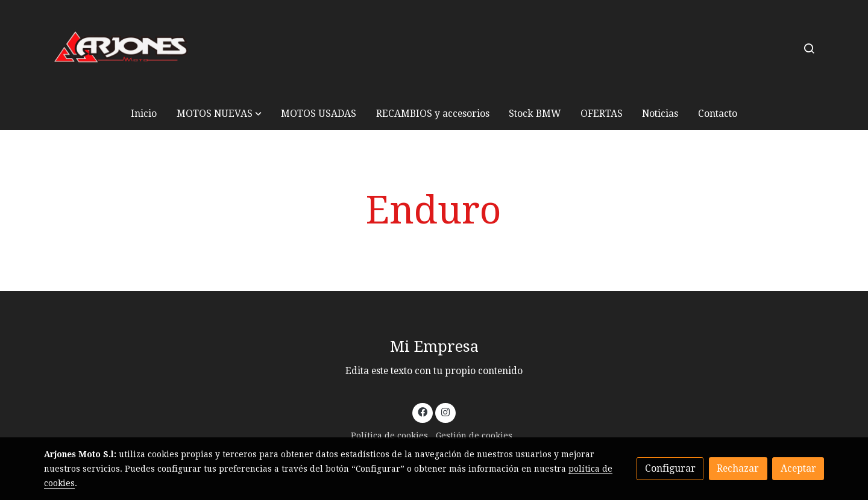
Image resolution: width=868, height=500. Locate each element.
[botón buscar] (809, 48)
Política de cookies (389, 436)
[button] (219, 114)
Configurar (670, 468)
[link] (121, 48)
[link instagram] (445, 411)
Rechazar (738, 468)
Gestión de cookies (474, 436)
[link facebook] (423, 411)
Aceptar (798, 468)
